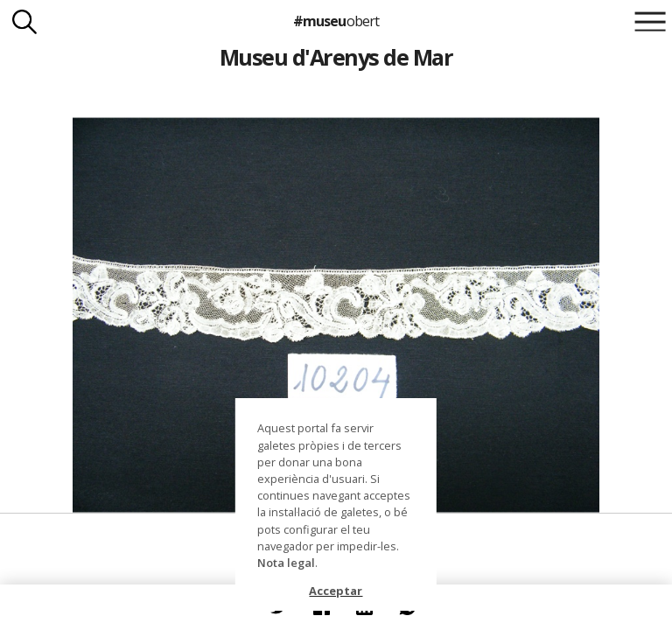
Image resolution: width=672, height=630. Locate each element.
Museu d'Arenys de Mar (336, 57)
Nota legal (286, 563)
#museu (336, 21)
